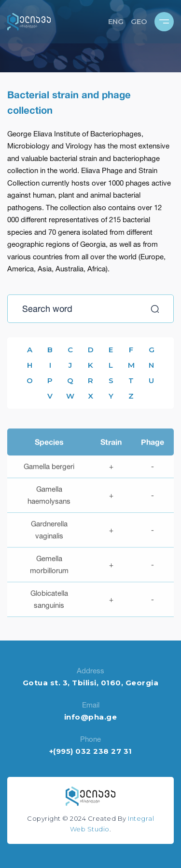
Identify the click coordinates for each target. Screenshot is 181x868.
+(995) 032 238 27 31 (91, 751)
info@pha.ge (91, 717)
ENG (116, 21)
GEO (139, 21)
